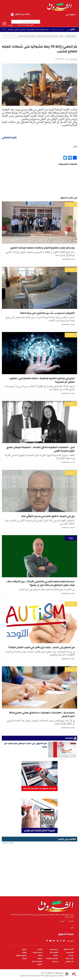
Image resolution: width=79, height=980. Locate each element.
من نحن (62, 921)
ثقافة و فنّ (54, 952)
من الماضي (70, 961)
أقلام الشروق (69, 949)
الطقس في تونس (39, 850)
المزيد (4, 24)
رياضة (40, 955)
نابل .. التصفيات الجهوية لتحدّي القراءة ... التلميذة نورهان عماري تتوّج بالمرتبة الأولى (40, 449)
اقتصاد (40, 949)
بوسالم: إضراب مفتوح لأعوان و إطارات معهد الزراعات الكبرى (42, 248)
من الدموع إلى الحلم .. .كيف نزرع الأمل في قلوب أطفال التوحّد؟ (41, 647)
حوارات (71, 955)
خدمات (55, 955)
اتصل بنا (10, 25)
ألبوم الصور (54, 949)
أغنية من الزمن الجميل (37, 963)
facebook (50, 15)
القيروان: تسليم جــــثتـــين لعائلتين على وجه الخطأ (47, 313)
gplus (57, 15)
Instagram (54, 18)
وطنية (24, 949)
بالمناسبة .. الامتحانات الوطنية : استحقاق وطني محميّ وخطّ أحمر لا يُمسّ (42, 714)
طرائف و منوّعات (52, 958)
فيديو (25, 958)
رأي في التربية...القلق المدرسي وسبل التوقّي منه (48, 516)
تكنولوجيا (70, 952)
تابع (72, 928)
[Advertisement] (39, 877)
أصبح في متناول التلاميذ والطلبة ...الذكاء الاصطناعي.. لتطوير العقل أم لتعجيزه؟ (42, 380)
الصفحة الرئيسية (70, 36)
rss (53, 15)
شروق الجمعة (21, 955)
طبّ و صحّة (70, 958)
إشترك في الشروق (20, 14)
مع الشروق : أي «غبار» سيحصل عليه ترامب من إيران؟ (25, 745)
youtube (61, 15)
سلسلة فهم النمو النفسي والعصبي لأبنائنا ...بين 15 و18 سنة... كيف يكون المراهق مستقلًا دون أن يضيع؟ (40, 583)
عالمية (40, 958)
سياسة (55, 961)
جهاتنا (61, 36)
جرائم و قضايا (38, 952)
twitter (47, 15)
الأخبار (72, 29)
